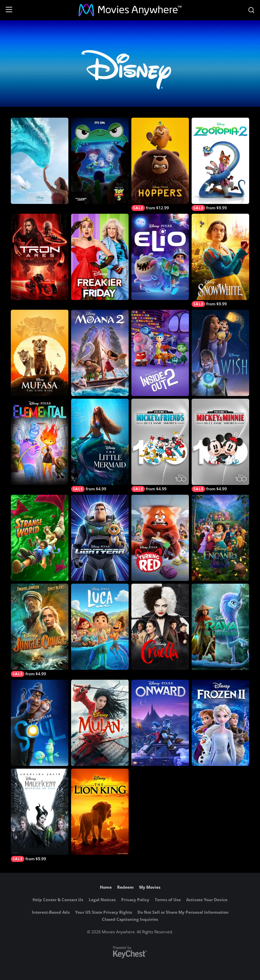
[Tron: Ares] (40, 257)
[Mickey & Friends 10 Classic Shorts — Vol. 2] (160, 445)
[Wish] (220, 353)
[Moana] (40, 161)
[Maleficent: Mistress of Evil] (40, 815)
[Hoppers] (160, 164)
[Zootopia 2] (220, 164)
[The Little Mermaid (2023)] (100, 445)
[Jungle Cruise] (40, 630)
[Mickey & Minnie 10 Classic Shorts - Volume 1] (220, 445)
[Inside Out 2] (160, 353)
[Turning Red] (160, 538)
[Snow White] (220, 260)
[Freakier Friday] (100, 257)
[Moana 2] (100, 353)
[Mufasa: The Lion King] (40, 353)
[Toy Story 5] (100, 161)
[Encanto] (220, 538)
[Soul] (40, 723)
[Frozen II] (220, 723)
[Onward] (160, 723)
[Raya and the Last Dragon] (220, 627)
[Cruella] (160, 627)
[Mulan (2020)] (100, 723)
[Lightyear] (100, 538)
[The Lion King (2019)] (100, 812)
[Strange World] (40, 538)
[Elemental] (40, 442)
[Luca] (100, 627)
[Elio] (160, 257)
